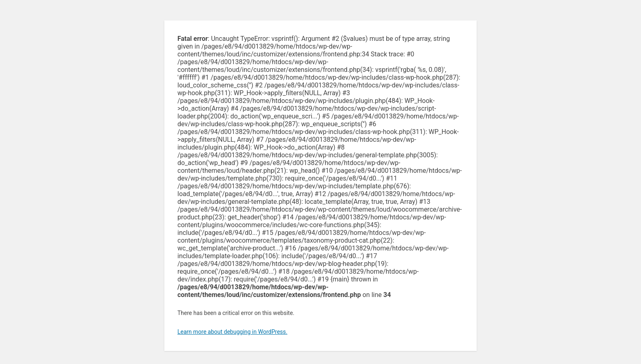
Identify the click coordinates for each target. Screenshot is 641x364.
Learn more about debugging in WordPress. (232, 332)
